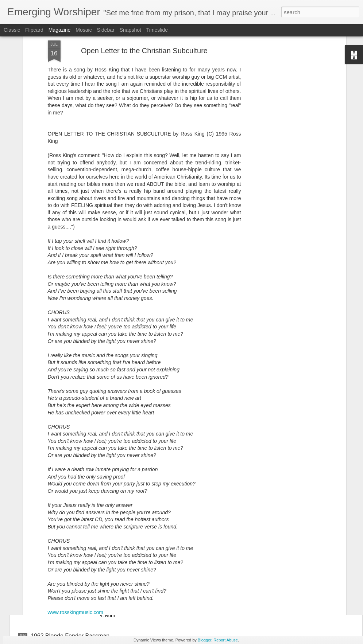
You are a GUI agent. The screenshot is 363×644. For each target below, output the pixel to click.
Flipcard (34, 30)
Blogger (204, 640)
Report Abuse (226, 640)
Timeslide (157, 30)
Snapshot (130, 30)
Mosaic (84, 30)
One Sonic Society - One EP (150, 553)
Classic (12, 30)
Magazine (60, 30)
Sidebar (106, 30)
